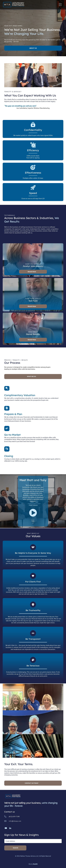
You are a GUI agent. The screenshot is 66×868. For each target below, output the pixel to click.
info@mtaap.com (15, 821)
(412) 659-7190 (14, 816)
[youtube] (6, 828)
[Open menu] (60, 5)
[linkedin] (10, 828)
